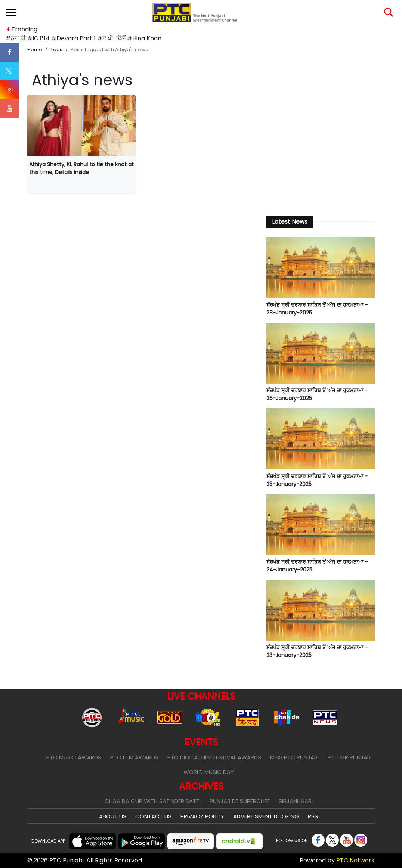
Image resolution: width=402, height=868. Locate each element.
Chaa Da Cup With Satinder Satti (153, 801)
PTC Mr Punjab (349, 757)
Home (35, 49)
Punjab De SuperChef (240, 801)
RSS (313, 816)
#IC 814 (38, 38)
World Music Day (209, 772)
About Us (113, 816)
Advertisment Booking (266, 816)
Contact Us (153, 816)
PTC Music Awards (74, 757)
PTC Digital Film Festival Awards (214, 757)
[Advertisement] (321, 151)
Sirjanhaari (296, 801)
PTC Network (355, 860)
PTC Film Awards (134, 757)
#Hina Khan (144, 38)
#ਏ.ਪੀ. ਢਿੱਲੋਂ (111, 38)
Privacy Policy (202, 816)
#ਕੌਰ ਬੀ (16, 38)
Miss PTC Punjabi (294, 757)
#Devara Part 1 (73, 38)
